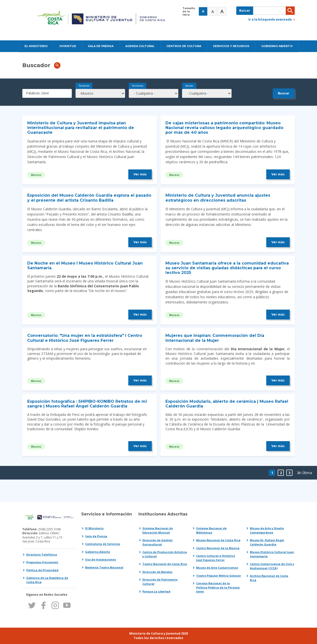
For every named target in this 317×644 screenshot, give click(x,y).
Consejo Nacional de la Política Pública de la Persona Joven (218, 587)
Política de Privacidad (42, 570)
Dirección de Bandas (157, 572)
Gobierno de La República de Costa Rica (47, 580)
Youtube (67, 605)
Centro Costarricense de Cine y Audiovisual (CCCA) (272, 566)
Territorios (137, 86)
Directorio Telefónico (42, 554)
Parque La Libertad (156, 591)
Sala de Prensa (96, 536)
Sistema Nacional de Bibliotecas (211, 530)
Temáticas (84, 86)
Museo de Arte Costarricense (217, 568)
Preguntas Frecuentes (42, 562)
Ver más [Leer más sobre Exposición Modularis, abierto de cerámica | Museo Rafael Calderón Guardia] (278, 446)
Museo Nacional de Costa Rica (218, 540)
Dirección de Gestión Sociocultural (158, 542)
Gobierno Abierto (98, 552)
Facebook (43, 605)
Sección (189, 86)
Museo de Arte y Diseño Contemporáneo (267, 530)
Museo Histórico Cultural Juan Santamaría (272, 554)
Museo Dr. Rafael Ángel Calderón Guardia (267, 542)
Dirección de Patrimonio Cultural (160, 582)
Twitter (32, 605)
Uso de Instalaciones (101, 559)
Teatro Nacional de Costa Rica (165, 564)
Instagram (55, 605)
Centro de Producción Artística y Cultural (165, 554)
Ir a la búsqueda (270, 19)
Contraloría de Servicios (103, 544)
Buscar (245, 11)
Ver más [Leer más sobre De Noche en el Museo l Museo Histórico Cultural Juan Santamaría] (140, 314)
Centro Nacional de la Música (218, 548)
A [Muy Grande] (222, 11)
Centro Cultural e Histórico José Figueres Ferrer (216, 558)
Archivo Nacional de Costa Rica (269, 578)
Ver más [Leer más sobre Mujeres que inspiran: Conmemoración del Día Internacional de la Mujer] (278, 380)
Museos (36, 175)
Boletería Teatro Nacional (104, 567)
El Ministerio (94, 528)
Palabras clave (38, 93)
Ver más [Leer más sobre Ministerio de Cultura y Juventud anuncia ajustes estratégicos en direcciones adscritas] (278, 242)
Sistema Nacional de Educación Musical (158, 530)
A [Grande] (213, 11)
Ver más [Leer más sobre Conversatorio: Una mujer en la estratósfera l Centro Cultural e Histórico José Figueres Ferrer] (140, 380)
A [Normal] (203, 11)
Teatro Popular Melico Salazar (219, 576)
